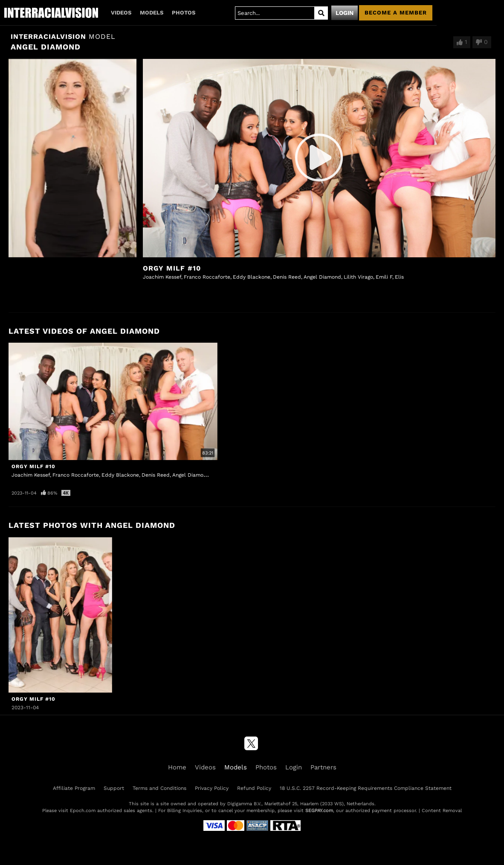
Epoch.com (83, 811)
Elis (399, 277)
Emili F (384, 277)
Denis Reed (287, 277)
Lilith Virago (358, 277)
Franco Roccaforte (207, 277)
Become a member (396, 13)
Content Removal (442, 811)
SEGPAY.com (319, 811)
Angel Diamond (322, 277)
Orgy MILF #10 (172, 268)
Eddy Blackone (252, 277)
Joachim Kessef (162, 277)
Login (345, 13)
